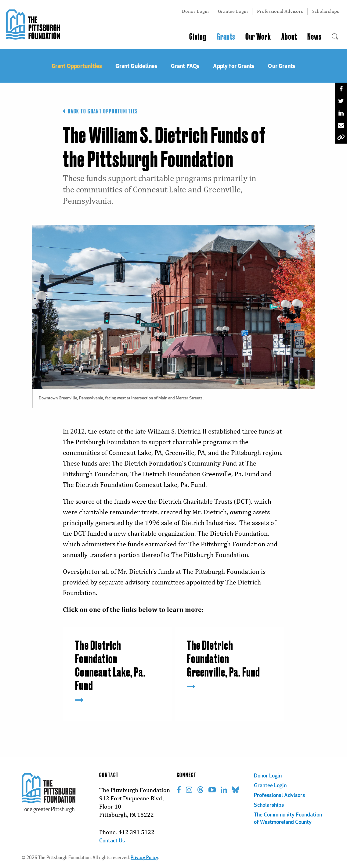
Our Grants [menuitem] (282, 66)
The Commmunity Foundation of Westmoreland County (288, 819)
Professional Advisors (280, 11)
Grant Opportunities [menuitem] (77, 66)
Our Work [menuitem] (258, 37)
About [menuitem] (289, 37)
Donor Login (195, 11)
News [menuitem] (314, 37)
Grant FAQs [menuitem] (185, 66)
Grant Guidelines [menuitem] (136, 66)
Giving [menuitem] (198, 37)
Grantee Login (233, 11)
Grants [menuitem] (226, 37)
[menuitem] (335, 37)
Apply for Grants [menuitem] (234, 66)
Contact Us (112, 841)
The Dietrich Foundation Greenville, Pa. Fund (223, 659)
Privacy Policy (144, 858)
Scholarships (326, 11)
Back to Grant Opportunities (100, 111)
